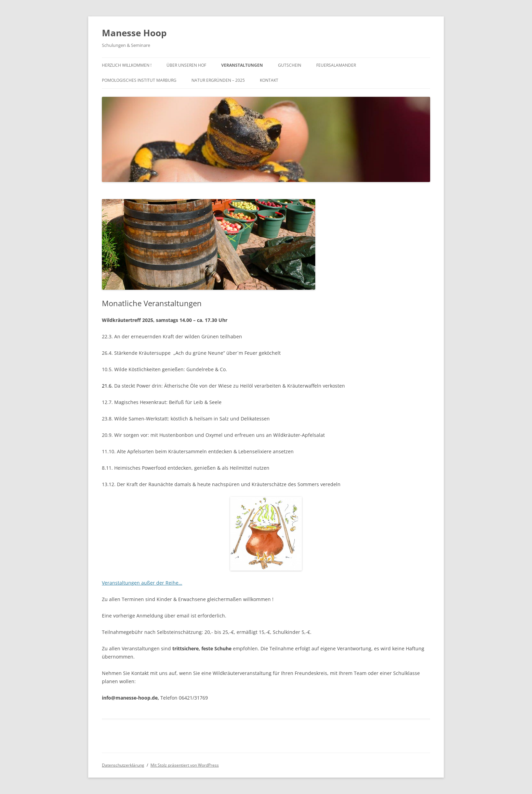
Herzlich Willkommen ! (127, 65)
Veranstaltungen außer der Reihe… (142, 583)
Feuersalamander (336, 65)
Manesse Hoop (134, 33)
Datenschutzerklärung (123, 765)
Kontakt (269, 80)
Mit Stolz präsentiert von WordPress (185, 765)
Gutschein (290, 65)
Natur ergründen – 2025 (218, 80)
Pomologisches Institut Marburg (139, 80)
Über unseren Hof (186, 65)
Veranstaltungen (242, 65)
